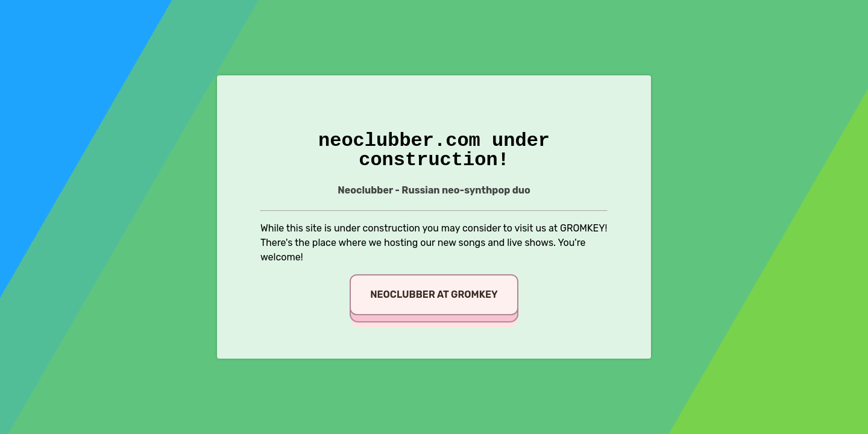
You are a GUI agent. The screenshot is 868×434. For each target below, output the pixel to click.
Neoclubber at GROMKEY (434, 294)
